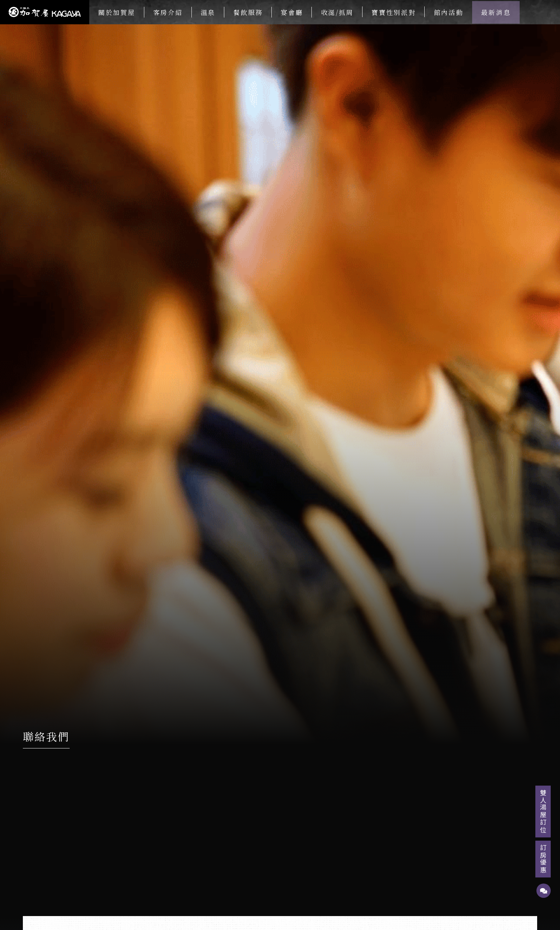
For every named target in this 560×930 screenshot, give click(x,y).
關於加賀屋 (117, 12)
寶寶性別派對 (394, 12)
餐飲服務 (248, 12)
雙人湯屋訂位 (543, 811)
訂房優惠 (543, 859)
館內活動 (449, 12)
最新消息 (496, 12)
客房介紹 (168, 12)
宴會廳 (292, 12)
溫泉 (208, 12)
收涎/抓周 (337, 12)
